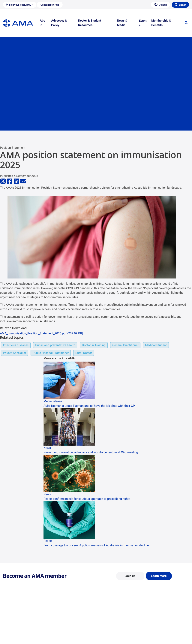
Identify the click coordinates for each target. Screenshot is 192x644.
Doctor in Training (94, 345)
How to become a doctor (113, 632)
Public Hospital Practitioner (51, 353)
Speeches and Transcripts (162, 634)
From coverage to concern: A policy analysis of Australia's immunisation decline (96, 545)
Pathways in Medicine (111, 638)
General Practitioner (125, 345)
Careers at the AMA (14, 634)
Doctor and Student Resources (117, 627)
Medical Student (156, 345)
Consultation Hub (61, 639)
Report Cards (58, 623)
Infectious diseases (16, 345)
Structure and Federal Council (20, 629)
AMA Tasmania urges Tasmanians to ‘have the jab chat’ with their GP (89, 406)
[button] (20, 5)
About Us (8, 618)
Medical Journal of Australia (163, 629)
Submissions (58, 634)
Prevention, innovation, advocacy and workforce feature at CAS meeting (91, 452)
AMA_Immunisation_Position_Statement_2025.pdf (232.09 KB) (42, 333)
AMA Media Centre (158, 618)
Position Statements (63, 618)
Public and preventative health (55, 345)
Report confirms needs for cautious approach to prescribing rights (87, 499)
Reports (55, 629)
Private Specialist (14, 353)
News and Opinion (157, 623)
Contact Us (9, 623)
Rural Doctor (84, 353)
